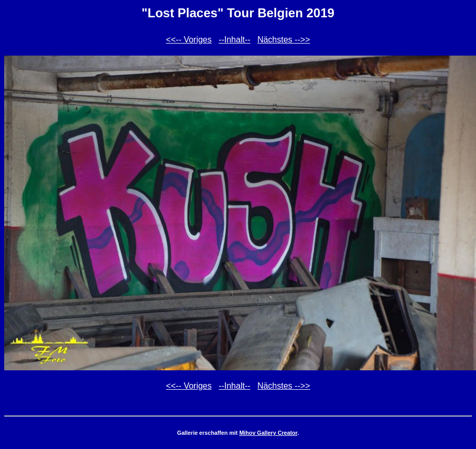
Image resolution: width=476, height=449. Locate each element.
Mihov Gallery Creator (268, 433)
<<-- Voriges (189, 40)
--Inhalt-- (234, 40)
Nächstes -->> (284, 40)
